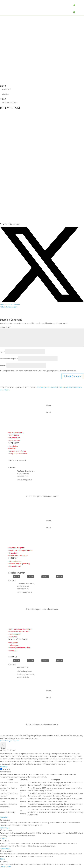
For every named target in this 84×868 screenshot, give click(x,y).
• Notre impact (14, 435)
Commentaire (6, 327)
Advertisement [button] (5, 849)
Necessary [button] (4, 767)
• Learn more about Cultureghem (20, 629)
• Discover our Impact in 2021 (19, 632)
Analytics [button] (3, 838)
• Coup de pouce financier (18, 454)
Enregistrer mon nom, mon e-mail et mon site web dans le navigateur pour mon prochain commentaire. (40, 371)
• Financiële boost (15, 566)
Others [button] (2, 859)
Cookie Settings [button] (5, 741)
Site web (3, 365)
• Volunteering (14, 645)
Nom (2, 352)
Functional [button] (4, 817)
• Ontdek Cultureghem (16, 548)
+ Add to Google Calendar (10, 304)
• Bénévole (12, 449)
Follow (16, 577)
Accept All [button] (15, 741)
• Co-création (13, 446)
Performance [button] (5, 828)
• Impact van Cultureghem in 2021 (21, 550)
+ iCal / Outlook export (9, 307)
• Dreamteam (13, 553)
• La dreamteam (14, 438)
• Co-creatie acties (15, 561)
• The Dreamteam (15, 634)
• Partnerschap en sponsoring (19, 564)
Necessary (6, 769)
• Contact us (13, 637)
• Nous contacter (14, 440)
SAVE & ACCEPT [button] (6, 867)
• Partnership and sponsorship (19, 648)
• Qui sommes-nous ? (16, 432)
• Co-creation (13, 642)
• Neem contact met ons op (18, 555)
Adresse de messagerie (9, 359)
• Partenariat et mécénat (17, 451)
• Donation (12, 650)
